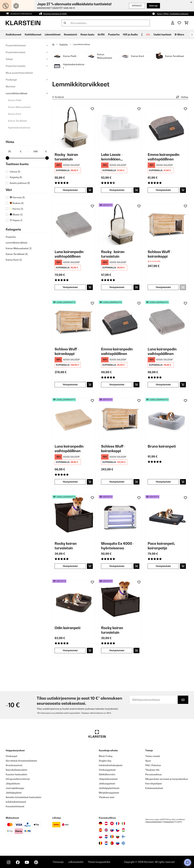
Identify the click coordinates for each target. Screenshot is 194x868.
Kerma (16, 209)
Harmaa (17, 197)
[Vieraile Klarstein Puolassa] (101, 837)
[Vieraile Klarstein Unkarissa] (123, 830)
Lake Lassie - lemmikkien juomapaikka (112, 157)
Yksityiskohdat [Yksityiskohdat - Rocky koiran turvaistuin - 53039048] (117, 650)
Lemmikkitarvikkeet (17, 93)
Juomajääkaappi (15, 788)
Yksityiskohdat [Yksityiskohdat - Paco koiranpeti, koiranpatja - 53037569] (163, 566)
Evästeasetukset (154, 788)
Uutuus (15, 172)
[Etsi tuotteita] (106, 23)
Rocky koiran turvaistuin (66, 546)
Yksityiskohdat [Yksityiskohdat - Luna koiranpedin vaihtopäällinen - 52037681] (70, 482)
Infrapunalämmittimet (18, 779)
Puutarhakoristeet (16, 52)
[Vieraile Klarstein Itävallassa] (106, 823)
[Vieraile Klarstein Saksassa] (101, 823)
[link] (74, 128)
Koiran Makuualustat (19, 107)
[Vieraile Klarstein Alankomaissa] (106, 843)
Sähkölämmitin (107, 774)
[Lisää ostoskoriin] (90, 190)
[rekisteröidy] (192, 35)
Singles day (105, 761)
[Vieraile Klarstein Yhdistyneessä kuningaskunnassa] (106, 830)
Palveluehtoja (169, 822)
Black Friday (106, 756)
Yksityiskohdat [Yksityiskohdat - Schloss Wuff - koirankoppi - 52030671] (70, 385)
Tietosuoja (58, 862)
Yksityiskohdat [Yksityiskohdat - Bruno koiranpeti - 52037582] (163, 482)
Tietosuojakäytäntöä (153, 822)
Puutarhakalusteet (16, 45)
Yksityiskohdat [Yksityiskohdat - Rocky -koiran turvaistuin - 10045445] (70, 190)
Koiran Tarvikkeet (17, 121)
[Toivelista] (179, 23)
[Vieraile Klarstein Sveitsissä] (112, 823)
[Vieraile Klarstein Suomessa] (123, 837)
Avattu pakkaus (20, 183)
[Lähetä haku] (65, 23)
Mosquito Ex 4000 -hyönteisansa (118, 546)
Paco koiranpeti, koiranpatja (161, 546)
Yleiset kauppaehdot (99, 862)
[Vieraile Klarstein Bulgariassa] (118, 837)
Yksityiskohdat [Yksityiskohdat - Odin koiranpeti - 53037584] (70, 650)
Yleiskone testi (107, 797)
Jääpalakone (13, 784)
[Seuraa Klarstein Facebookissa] (18, 862)
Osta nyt (153, 6)
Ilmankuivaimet (14, 765)
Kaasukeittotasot (15, 806)
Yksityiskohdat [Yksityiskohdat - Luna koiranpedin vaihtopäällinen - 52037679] (163, 385)
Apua (148, 761)
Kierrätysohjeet (154, 784)
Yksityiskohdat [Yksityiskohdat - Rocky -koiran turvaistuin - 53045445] (117, 287)
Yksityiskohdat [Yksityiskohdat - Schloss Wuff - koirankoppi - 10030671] (163, 287)
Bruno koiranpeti (162, 446)
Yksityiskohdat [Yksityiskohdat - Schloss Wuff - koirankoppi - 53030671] (117, 482)
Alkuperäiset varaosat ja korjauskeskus (167, 779)
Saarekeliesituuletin (16, 770)
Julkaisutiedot (76, 862)
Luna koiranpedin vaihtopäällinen (69, 254)
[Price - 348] (40, 151)
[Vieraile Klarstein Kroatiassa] (106, 837)
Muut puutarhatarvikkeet (19, 73)
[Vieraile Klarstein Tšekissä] (118, 830)
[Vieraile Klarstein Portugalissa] (112, 843)
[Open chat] (188, 862)
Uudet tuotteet (162, 34)
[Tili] (173, 23)
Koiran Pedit (15, 100)
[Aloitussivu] (56, 44)
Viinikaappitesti (107, 770)
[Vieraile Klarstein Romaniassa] (112, 837)
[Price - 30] (15, 151)
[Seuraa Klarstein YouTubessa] (27, 862)
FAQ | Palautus (153, 765)
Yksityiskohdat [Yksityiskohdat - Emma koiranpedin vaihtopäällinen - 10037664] (163, 190)
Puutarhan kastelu (16, 66)
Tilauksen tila (152, 770)
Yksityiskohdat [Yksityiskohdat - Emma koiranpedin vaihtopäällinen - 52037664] (117, 385)
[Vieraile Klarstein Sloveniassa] (118, 843)
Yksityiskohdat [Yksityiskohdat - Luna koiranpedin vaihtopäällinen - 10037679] (70, 287)
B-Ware (179, 34)
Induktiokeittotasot (16, 802)
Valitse (182, 97)
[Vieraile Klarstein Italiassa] (123, 823)
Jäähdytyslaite (14, 793)
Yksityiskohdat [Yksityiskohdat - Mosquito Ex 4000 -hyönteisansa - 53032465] (117, 566)
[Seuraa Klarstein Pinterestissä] (36, 862)
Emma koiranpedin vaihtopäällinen (164, 157)
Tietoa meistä (153, 756)
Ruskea (17, 203)
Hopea (16, 220)
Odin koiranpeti (67, 628)
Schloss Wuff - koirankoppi (160, 254)
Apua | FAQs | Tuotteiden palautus (173, 14)
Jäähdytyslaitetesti (109, 788)
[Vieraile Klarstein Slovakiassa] (112, 830)
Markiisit (11, 86)
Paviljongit (11, 80)
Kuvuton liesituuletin (16, 774)
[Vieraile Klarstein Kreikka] (123, 843)
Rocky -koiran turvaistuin (66, 157)
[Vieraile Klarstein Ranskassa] (118, 823)
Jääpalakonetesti (108, 779)
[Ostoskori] (186, 23)
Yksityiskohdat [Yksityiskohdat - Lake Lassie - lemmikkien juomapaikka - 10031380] (117, 190)
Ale (148, 34)
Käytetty (16, 177)
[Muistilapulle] (92, 109)
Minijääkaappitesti (109, 793)
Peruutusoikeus (153, 774)
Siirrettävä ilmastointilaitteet (21, 761)
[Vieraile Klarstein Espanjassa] (101, 830)
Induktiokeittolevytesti (111, 765)
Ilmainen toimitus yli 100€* (55, 14)
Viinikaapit (12, 756)
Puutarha (11, 237)
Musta (16, 215)
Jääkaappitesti (107, 784)
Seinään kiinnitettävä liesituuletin (24, 797)
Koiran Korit (15, 114)
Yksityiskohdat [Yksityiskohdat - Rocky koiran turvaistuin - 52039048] (70, 566)
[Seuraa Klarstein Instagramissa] (9, 862)
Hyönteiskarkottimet (19, 128)
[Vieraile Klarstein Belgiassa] (101, 843)
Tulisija (9, 59)
